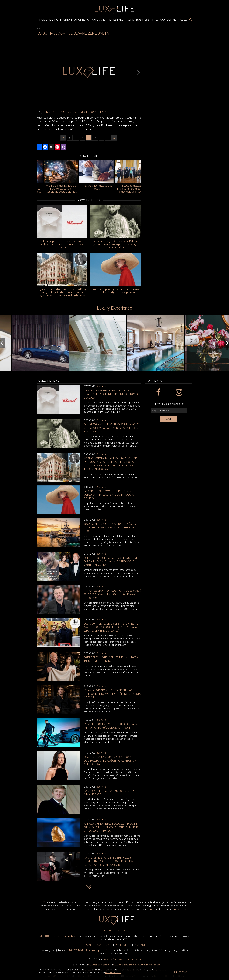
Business (143, 20)
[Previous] (39, 73)
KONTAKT (140, 945)
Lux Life (42, 902)
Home (43, 20)
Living (54, 20)
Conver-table (177, 20)
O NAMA (88, 945)
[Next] (139, 73)
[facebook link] (158, 392)
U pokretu (81, 20)
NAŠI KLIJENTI (123, 945)
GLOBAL (108, 931)
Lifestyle (116, 20)
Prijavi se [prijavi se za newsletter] (169, 419)
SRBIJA (121, 931)
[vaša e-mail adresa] (169, 411)
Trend (130, 20)
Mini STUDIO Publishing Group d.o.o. (58, 936)
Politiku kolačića (113, 973)
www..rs (110, 959)
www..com (131, 959)
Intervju (158, 20)
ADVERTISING (104, 945)
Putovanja (99, 20)
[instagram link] (179, 392)
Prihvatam (181, 972)
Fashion (66, 20)
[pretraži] (190, 20)
